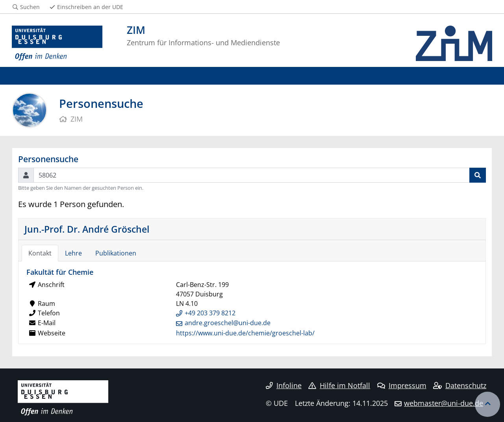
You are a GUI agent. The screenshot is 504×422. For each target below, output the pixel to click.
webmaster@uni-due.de (444, 403)
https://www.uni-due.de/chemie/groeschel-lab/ (245, 333)
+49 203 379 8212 (210, 313)
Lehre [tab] (73, 253)
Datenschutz (460, 385)
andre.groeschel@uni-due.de (228, 323)
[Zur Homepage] (57, 43)
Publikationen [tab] (116, 253)
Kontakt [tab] (40, 253)
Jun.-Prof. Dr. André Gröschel (87, 229)
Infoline (284, 385)
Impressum (402, 385)
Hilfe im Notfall (339, 385)
